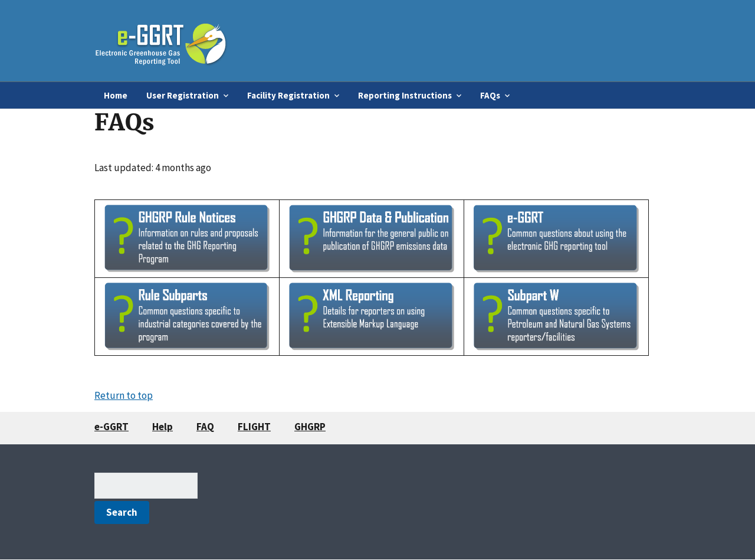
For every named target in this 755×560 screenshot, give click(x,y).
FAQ (205, 427)
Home (116, 95)
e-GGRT (111, 427)
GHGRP (310, 427)
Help (163, 427)
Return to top (124, 395)
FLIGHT (254, 427)
